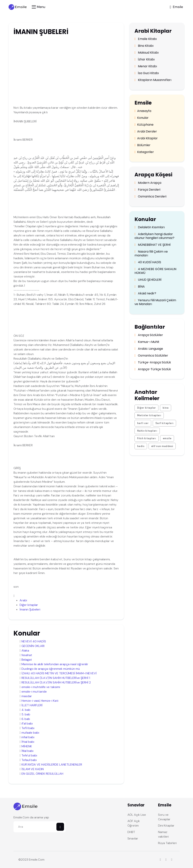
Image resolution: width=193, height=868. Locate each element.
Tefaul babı (29, 760)
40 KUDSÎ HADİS (148, 262)
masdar (27, 696)
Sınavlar (133, 838)
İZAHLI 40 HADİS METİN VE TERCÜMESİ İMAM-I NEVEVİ (59, 673)
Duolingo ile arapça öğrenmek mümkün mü (51, 669)
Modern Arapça (148, 183)
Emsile (33, 860)
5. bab (26, 714)
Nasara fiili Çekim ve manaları (151, 254)
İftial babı (28, 742)
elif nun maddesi (162, 446)
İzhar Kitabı (145, 59)
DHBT (131, 832)
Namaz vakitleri (163, 834)
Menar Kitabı (146, 66)
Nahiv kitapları (147, 431)
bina (166, 408)
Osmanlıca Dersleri (150, 197)
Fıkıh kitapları (147, 438)
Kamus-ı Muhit (147, 342)
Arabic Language (149, 349)
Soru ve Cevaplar (164, 817)
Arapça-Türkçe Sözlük (153, 369)
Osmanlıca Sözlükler (151, 356)
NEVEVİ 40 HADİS (34, 641)
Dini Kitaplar (166, 826)
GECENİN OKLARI (33, 646)
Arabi (23, 600)
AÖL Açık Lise (137, 815)
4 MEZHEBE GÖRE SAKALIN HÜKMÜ (155, 271)
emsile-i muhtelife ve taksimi (41, 687)
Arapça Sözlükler (149, 335)
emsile (167, 438)
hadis (141, 446)
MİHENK (27, 746)
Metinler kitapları (149, 415)
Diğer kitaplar (29, 605)
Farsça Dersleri (147, 190)
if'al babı (27, 723)
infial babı (28, 737)
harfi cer (143, 423)
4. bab (26, 710)
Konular (142, 118)
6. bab (26, 719)
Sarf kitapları (165, 423)
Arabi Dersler (146, 132)
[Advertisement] (66, 67)
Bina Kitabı (144, 46)
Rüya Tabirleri (167, 843)
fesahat (27, 655)
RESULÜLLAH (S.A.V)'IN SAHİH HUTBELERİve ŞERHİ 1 (56, 678)
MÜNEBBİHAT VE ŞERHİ (153, 245)
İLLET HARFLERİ (32, 705)
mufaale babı (30, 733)
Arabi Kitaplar (146, 138)
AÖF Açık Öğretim (134, 823)
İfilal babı (27, 751)
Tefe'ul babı (29, 755)
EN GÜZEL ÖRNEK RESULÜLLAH (42, 774)
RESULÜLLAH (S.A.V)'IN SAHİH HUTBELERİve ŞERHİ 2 (56, 682)
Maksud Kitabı (147, 53)
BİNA (140, 287)
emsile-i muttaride (34, 692)
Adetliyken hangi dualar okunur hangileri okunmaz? (154, 236)
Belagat (27, 660)
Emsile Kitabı (146, 39)
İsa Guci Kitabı (147, 73)
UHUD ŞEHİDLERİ (148, 280)
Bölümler (142, 145)
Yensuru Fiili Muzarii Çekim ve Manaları (155, 302)
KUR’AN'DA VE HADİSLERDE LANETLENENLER (52, 765)
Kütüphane (144, 125)
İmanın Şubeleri (30, 609)
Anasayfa (143, 111)
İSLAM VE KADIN (33, 769)
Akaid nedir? (145, 293)
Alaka (25, 650)
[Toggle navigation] (38, 7)
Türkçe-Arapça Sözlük (153, 362)
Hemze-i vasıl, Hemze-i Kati (40, 701)
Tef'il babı (28, 728)
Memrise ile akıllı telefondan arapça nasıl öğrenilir (55, 664)
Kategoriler (144, 152)
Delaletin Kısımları (150, 227)
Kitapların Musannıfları (153, 80)
